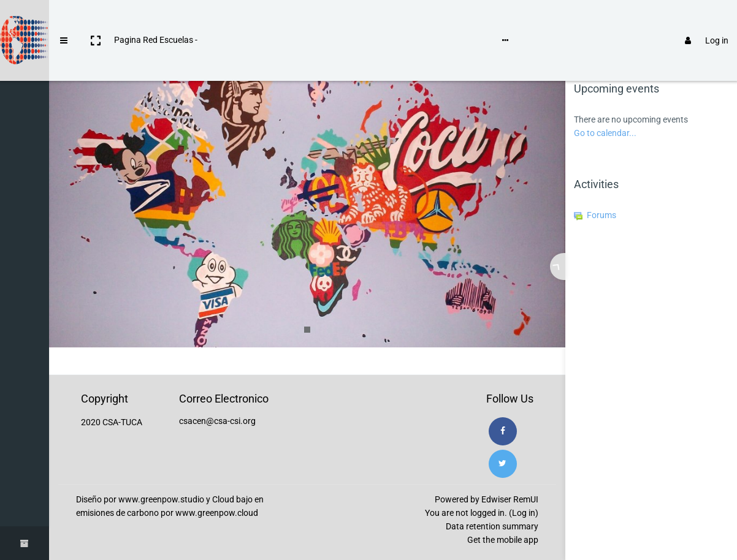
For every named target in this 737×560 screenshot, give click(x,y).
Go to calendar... (605, 133)
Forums (595, 215)
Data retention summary (492, 526)
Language (361, 20)
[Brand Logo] (25, 20)
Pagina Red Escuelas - (156, 20)
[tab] (610, 56)
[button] (96, 20)
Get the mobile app (503, 540)
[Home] (25, 57)
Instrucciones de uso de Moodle (266, 20)
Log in (701, 20)
